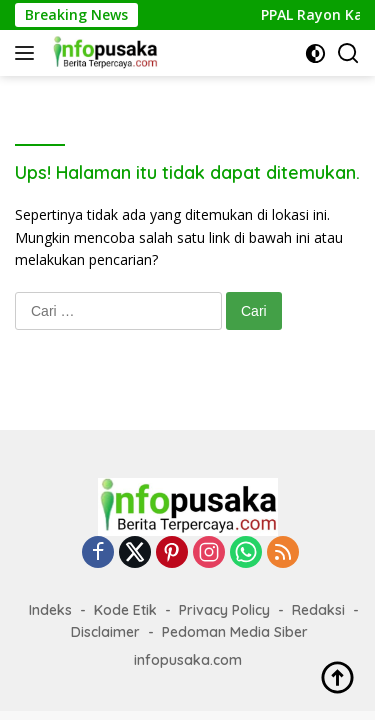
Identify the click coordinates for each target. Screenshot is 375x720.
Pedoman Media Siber (235, 632)
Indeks (50, 610)
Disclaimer (105, 632)
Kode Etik (125, 610)
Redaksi (318, 610)
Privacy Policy (224, 610)
